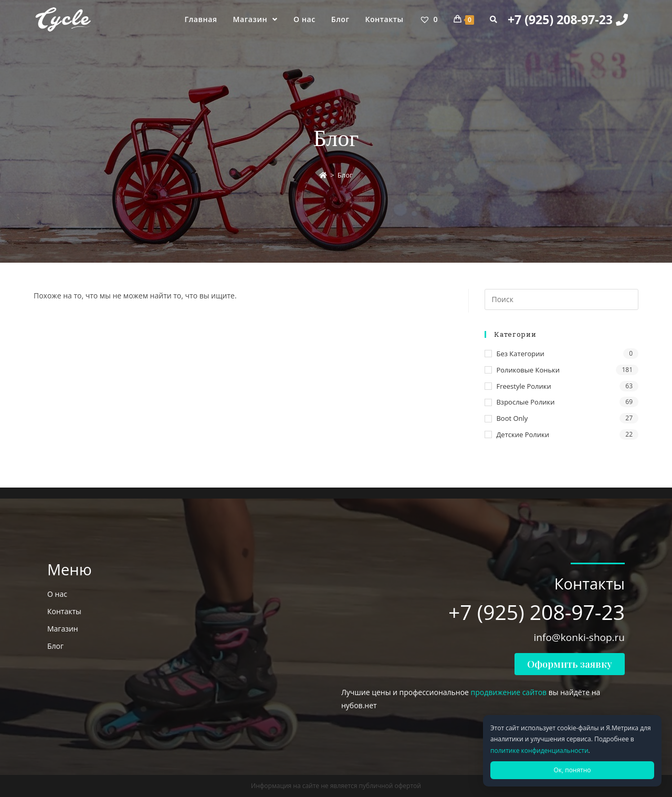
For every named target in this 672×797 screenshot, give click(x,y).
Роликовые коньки (528, 370)
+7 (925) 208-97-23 (568, 19)
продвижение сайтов (509, 692)
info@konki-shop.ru (579, 637)
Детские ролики (523, 434)
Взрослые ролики (525, 402)
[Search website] (493, 19)
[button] (570, 664)
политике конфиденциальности (539, 751)
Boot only (512, 418)
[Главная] (323, 175)
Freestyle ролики (523, 386)
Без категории (520, 354)
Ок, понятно (572, 770)
